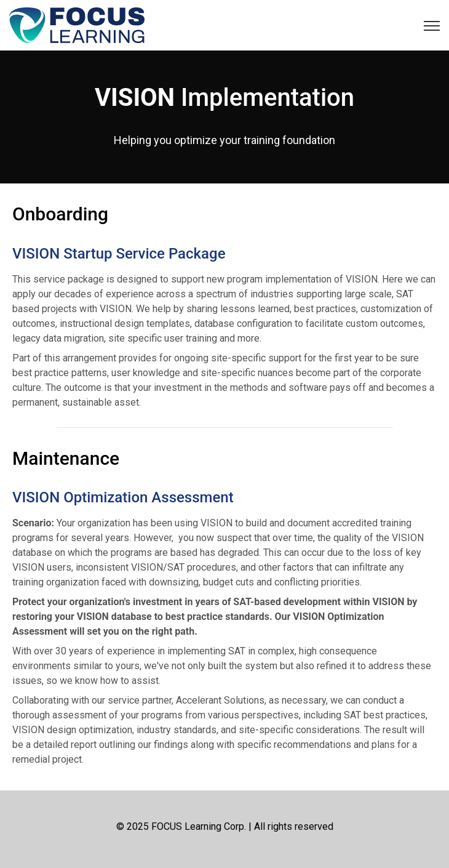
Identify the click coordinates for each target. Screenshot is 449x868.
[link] (77, 24)
